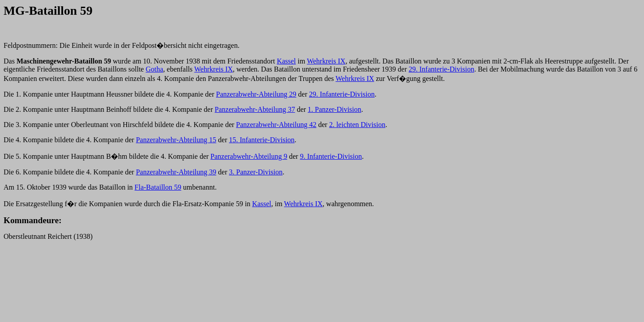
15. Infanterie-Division (262, 140)
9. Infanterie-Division (331, 156)
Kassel (286, 61)
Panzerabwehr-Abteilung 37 (255, 109)
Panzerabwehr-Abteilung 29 (256, 94)
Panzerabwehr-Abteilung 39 (176, 172)
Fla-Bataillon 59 (158, 187)
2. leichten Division (357, 125)
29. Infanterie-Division (442, 69)
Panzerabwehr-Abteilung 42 (276, 125)
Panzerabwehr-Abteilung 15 (176, 140)
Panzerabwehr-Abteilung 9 (249, 156)
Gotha (155, 69)
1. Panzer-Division (335, 109)
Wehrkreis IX (326, 61)
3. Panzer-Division (256, 172)
